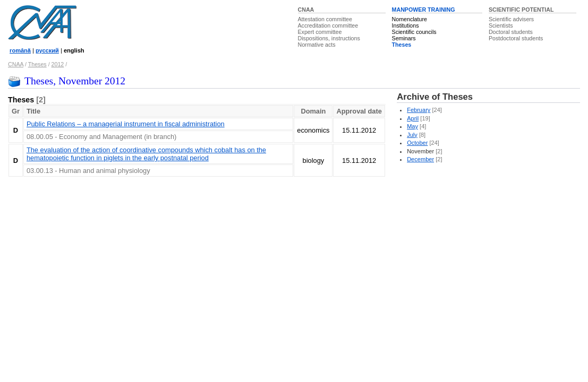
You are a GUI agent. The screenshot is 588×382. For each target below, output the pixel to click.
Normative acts (317, 45)
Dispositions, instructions (329, 38)
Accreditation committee (328, 25)
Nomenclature (410, 19)
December (420, 159)
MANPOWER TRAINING (424, 10)
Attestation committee (325, 19)
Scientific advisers (511, 19)
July (412, 135)
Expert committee (320, 32)
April (413, 118)
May (412, 126)
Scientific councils (414, 32)
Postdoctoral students (516, 38)
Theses (402, 45)
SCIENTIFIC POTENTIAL (521, 10)
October (417, 143)
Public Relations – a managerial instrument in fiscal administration (126, 124)
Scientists (501, 25)
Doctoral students (511, 32)
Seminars (404, 38)
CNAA (306, 10)
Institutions (406, 25)
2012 (58, 64)
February (419, 110)
